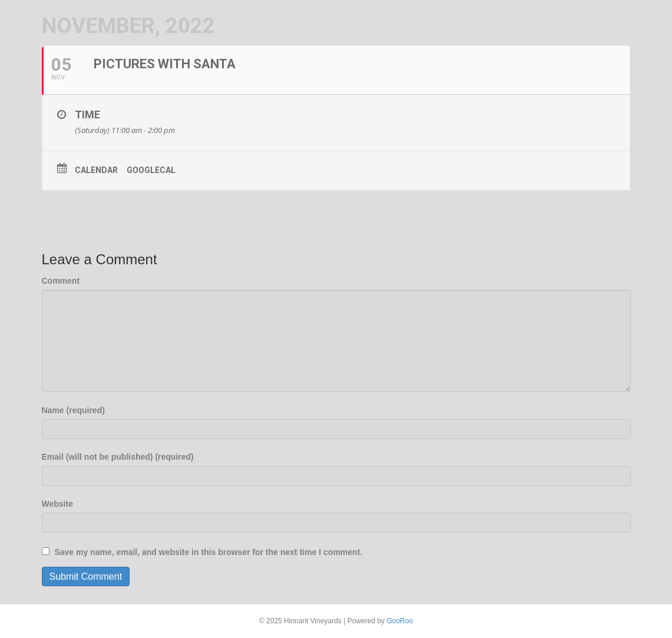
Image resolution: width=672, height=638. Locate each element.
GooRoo (400, 621)
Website (57, 504)
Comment (61, 281)
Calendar (96, 170)
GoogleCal (151, 170)
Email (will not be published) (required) (118, 457)
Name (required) (73, 410)
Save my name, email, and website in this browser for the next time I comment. (208, 552)
